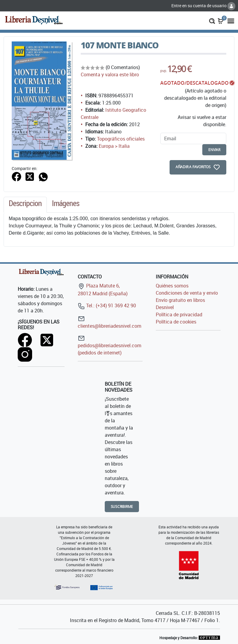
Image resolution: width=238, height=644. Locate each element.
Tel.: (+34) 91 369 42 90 (107, 305)
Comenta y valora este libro (110, 74)
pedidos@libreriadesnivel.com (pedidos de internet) (110, 345)
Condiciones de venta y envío (187, 293)
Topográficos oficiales (121, 139)
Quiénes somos (172, 286)
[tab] (25, 205)
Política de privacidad (179, 314)
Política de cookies (176, 322)
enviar (214, 150)
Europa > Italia (114, 146)
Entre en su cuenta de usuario (203, 6)
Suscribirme (122, 507)
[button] (212, 20)
